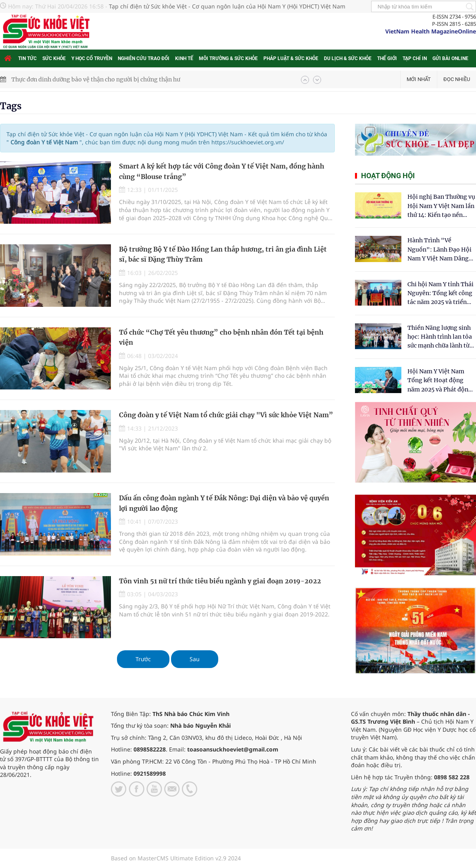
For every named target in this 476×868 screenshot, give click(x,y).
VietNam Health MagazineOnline (431, 31)
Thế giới (387, 58)
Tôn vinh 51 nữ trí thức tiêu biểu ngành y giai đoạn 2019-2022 (220, 581)
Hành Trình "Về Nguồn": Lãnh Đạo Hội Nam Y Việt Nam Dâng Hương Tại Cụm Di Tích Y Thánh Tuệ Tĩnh (440, 250)
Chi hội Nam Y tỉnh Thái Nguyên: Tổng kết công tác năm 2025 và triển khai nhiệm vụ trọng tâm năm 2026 (441, 294)
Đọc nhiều (457, 79)
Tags (11, 106)
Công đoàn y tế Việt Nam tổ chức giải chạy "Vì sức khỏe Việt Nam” (226, 415)
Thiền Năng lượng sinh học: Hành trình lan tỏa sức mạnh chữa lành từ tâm (440, 337)
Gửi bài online (450, 58)
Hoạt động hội (388, 176)
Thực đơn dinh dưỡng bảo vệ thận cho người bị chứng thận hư (96, 79)
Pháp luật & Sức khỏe (291, 58)
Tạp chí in (415, 58)
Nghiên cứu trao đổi (144, 58)
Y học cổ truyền (92, 58)
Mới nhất (419, 79)
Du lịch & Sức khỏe (348, 58)
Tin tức (27, 58)
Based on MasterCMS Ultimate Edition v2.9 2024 (176, 858)
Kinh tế (184, 58)
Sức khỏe (54, 58)
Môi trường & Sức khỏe (228, 58)
